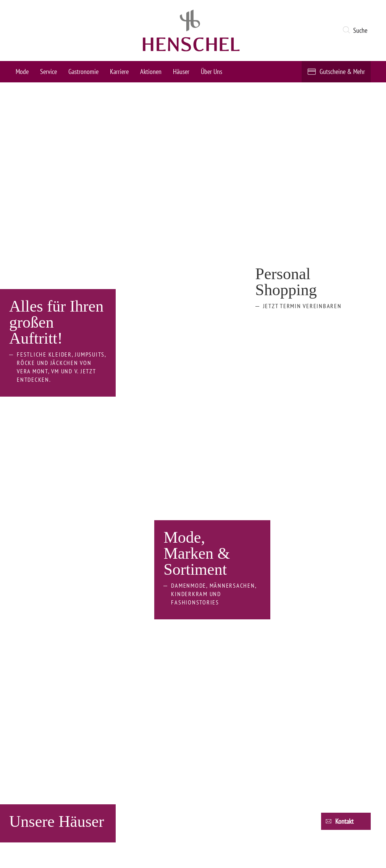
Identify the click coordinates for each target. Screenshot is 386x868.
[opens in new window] (71, 583)
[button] (356, 31)
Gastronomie (83, 72)
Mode (22, 72)
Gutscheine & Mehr (342, 72)
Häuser (181, 72)
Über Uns (212, 72)
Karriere (119, 72)
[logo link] (191, 31)
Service (48, 72)
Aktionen (151, 72)
